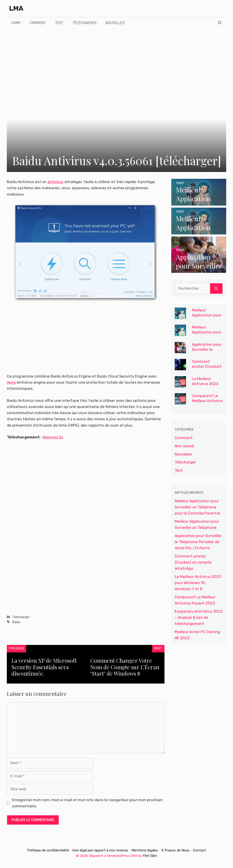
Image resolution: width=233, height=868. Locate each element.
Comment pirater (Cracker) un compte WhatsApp (207, 369)
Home (16, 23)
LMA (16, 8)
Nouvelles (115, 23)
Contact (199, 850)
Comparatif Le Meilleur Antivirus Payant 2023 (207, 401)
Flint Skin (150, 856)
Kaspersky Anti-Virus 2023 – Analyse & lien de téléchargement (199, 617)
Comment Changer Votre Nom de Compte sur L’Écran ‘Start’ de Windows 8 (125, 667)
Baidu (16, 622)
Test (59, 23)
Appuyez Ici (53, 437)
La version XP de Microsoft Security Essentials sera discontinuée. (44, 667)
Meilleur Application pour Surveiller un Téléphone (207, 335)
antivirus (55, 182)
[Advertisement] (116, 63)
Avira (11, 382)
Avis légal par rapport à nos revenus (101, 850)
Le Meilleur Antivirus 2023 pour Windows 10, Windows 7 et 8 (198, 583)
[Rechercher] (216, 289)
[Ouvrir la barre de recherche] (220, 23)
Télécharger (85, 23)
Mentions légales (145, 850)
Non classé (184, 446)
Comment (38, 23)
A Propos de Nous (175, 850)
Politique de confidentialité (49, 850)
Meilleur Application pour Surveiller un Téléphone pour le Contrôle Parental (197, 507)
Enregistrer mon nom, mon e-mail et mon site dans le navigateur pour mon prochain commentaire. (87, 803)
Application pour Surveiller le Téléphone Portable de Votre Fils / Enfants (198, 542)
